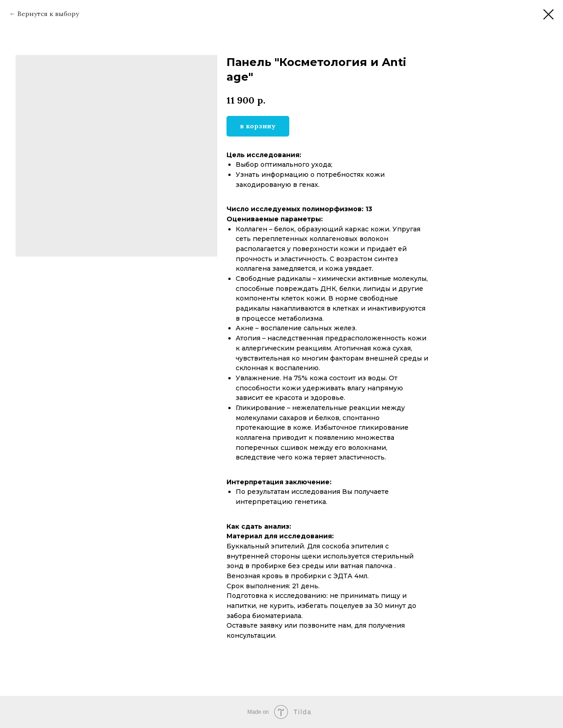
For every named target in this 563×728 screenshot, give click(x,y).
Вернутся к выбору (48, 14)
